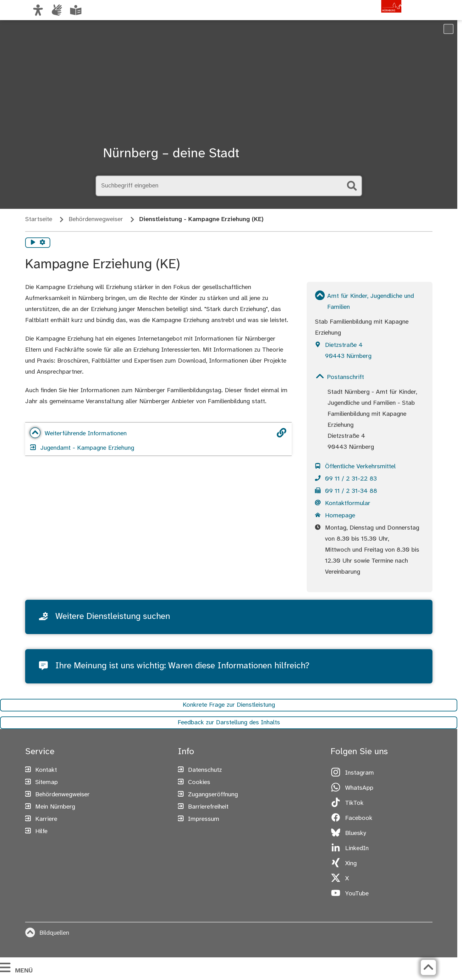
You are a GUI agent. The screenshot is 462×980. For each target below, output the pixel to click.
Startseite (39, 219)
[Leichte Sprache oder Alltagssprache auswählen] (76, 10)
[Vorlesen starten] (33, 243)
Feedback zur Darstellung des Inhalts (229, 725)
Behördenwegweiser (96, 219)
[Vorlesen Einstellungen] (42, 243)
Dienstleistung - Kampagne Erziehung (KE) (201, 219)
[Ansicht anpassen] (38, 10)
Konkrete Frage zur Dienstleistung (229, 707)
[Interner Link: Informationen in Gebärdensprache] (57, 10)
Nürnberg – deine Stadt (171, 154)
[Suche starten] (352, 186)
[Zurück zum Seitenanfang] (427, 967)
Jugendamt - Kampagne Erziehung (82, 448)
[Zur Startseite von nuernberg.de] (375, 17)
